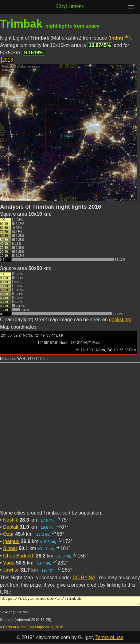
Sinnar (10, 548)
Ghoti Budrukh (19, 556)
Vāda (9, 563)
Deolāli (11, 527)
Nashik (11, 520)
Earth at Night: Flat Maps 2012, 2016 (33, 629)
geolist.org (120, 320)
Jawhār (11, 570)
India (116, 38)
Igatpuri (11, 541)
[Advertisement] (70, 440)
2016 (8, 60)
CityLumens (70, 6)
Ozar (8, 534)
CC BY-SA (84, 578)
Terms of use (110, 639)
